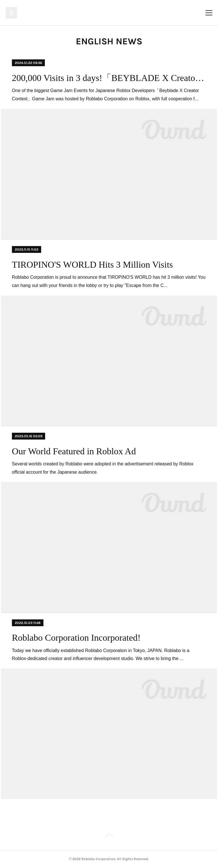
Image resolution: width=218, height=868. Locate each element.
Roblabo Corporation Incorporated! (76, 638)
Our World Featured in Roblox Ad (74, 451)
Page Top (109, 836)
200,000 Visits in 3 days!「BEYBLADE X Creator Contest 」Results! (109, 78)
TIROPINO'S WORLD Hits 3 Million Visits (92, 265)
